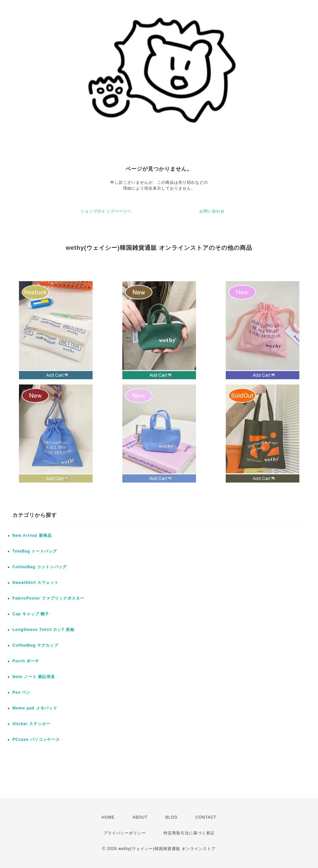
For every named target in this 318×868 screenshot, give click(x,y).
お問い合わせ (212, 211)
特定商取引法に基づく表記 (189, 833)
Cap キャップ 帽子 (31, 614)
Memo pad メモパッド (35, 708)
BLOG (172, 817)
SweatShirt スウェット (35, 583)
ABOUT (140, 817)
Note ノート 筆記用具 (34, 677)
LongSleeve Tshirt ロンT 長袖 (43, 630)
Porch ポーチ (26, 661)
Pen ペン (21, 692)
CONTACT (206, 817)
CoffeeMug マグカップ (35, 645)
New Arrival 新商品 (32, 536)
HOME (108, 817)
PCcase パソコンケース (36, 740)
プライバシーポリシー (125, 833)
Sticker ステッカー (31, 724)
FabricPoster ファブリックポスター (48, 598)
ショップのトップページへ (106, 211)
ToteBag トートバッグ (35, 551)
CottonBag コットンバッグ (40, 567)
